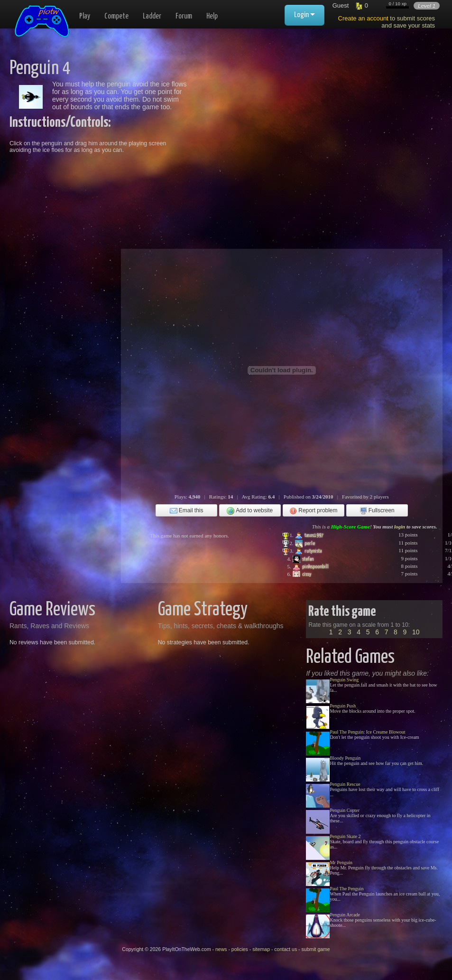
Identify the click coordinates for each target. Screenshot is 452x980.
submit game (316, 949)
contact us (286, 949)
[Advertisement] (292, 125)
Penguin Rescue (345, 784)
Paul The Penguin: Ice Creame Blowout (367, 732)
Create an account (363, 18)
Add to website (250, 511)
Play (85, 16)
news (221, 949)
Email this (187, 511)
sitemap (261, 949)
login (400, 527)
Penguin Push (343, 706)
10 (416, 632)
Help (212, 16)
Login (304, 15)
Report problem (313, 511)
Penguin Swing (344, 680)
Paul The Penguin (346, 889)
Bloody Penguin (345, 758)
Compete (116, 16)
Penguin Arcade (345, 915)
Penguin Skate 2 (345, 836)
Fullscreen (377, 511)
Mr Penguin (341, 862)
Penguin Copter (345, 810)
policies (240, 949)
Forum (184, 16)
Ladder (152, 16)
